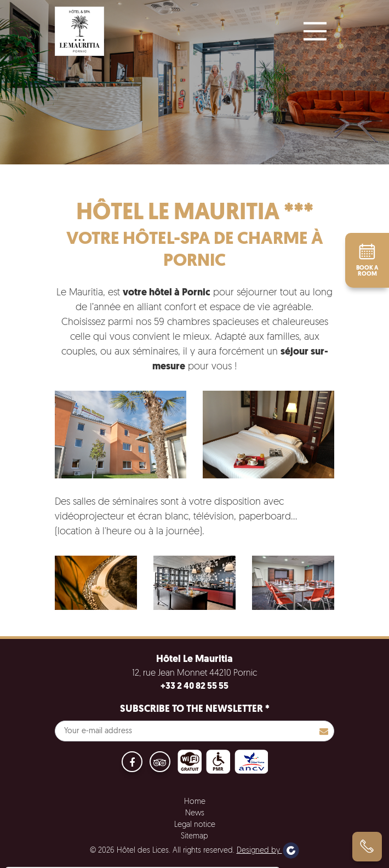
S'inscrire (324, 731)
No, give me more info (56, 835)
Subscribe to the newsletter (195, 709)
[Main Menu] (315, 31)
